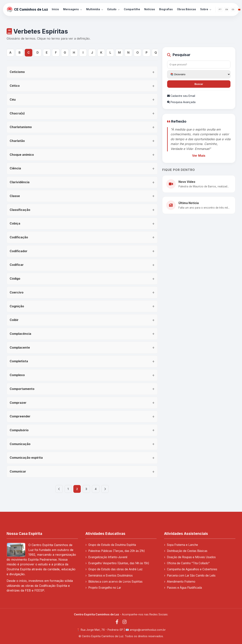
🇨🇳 (239, 9)
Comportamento (22, 389)
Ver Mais (199, 156)
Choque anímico (22, 155)
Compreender (20, 416)
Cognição (17, 306)
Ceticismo (17, 72)
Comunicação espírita (26, 458)
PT (220, 9)
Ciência (15, 168)
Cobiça (15, 223)
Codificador (19, 251)
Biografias (166, 9)
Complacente (20, 347)
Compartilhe (132, 9)
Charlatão (17, 141)
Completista (19, 361)
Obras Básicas (187, 9)
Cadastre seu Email (181, 96)
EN (227, 9)
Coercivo (17, 292)
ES (233, 9)
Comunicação (20, 444)
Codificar (17, 265)
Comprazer (18, 403)
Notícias (150, 9)
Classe (15, 196)
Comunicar (18, 471)
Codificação (19, 237)
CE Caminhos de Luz (27, 9)
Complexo (17, 375)
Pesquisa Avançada (181, 102)
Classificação (20, 210)
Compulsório (19, 430)
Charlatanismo (21, 127)
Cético (15, 86)
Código (15, 279)
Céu (13, 99)
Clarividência (20, 182)
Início (55, 9)
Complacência (20, 334)
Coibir (14, 320)
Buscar (199, 84)
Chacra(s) (17, 113)
